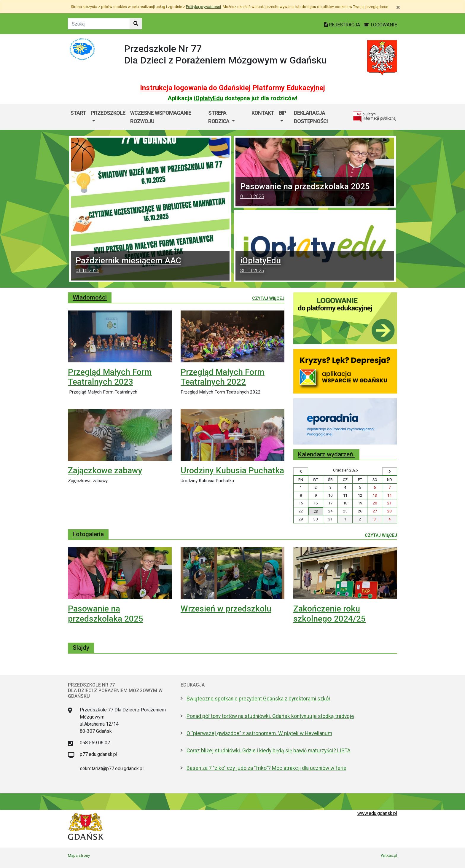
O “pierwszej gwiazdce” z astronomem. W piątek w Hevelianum (259, 733)
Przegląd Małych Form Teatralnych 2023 (110, 377)
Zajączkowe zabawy (105, 470)
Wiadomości (90, 297)
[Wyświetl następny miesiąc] (390, 472)
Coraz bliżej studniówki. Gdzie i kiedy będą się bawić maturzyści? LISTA (269, 751)
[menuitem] (108, 117)
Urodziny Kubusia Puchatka (232, 470)
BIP (282, 113)
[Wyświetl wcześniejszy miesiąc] (301, 472)
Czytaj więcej (268, 298)
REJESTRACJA (343, 25)
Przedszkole (108, 113)
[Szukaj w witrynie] (136, 24)
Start (78, 113)
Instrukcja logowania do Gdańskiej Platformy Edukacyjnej (232, 88)
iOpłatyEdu (208, 98)
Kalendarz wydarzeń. (326, 454)
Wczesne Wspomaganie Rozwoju (161, 117)
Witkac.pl (389, 855)
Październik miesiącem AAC (150, 266)
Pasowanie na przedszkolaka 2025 (315, 192)
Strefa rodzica (219, 117)
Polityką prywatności (203, 7)
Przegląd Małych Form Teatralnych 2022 (223, 377)
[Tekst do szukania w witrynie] (99, 24)
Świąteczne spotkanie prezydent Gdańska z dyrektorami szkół (258, 699)
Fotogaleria (88, 534)
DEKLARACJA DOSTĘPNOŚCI (311, 117)
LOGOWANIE (380, 25)
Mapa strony (79, 855)
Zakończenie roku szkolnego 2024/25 (329, 614)
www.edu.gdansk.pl (377, 813)
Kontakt (263, 113)
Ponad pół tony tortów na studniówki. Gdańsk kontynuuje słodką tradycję (270, 716)
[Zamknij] (398, 7)
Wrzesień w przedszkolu (226, 609)
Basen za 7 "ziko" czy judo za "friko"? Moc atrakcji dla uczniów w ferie (266, 768)
